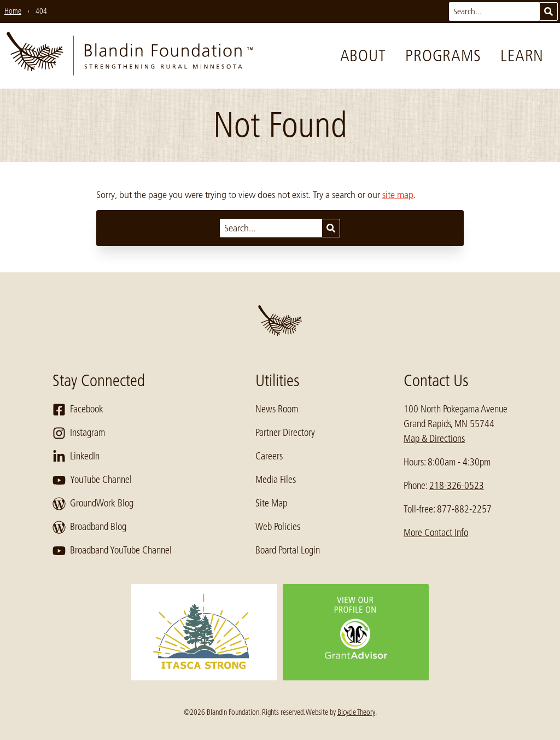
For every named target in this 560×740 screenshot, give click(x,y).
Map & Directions (434, 439)
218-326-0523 (457, 486)
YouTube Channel (92, 480)
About (363, 56)
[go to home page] (130, 56)
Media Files (276, 480)
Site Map (271, 503)
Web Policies (278, 527)
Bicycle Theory (356, 712)
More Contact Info (436, 533)
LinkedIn (76, 457)
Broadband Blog (89, 527)
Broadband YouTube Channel (112, 551)
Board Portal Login (288, 550)
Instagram (79, 433)
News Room (277, 409)
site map (398, 195)
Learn (522, 56)
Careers (269, 456)
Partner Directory (285, 433)
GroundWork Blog (93, 504)
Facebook (78, 410)
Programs (443, 56)
